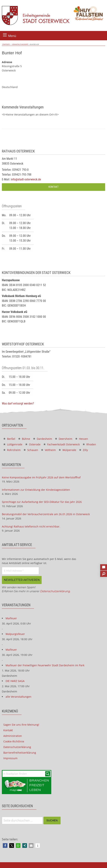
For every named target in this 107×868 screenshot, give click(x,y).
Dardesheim (43, 439)
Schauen (31, 450)
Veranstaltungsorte (19, 44)
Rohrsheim (12, 450)
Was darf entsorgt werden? (18, 403)
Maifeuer (11, 618)
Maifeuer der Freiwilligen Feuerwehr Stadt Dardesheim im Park (45, 665)
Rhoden (89, 444)
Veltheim (48, 450)
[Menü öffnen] (5, 35)
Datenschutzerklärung (55, 591)
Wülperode (67, 450)
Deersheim (64, 439)
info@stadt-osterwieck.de (26, 179)
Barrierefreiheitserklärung (20, 752)
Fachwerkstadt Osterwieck (62, 444)
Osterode (33, 444)
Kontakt (53, 187)
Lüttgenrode (13, 444)
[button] (5, 845)
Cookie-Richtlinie (14, 741)
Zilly (84, 450)
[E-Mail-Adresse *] (20, 571)
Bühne (24, 439)
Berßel (9, 439)
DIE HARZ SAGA (15, 681)
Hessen (82, 439)
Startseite (6, 44)
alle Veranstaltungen (18, 696)
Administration (13, 736)
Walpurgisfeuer (15, 634)
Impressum (10, 758)
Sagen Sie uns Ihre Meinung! (21, 724)
